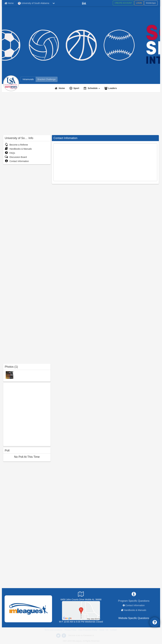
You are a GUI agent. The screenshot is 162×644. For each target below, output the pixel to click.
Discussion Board (16, 157)
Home (62, 88)
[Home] (60, 88)
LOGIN (139, 3)
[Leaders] (111, 88)
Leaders (113, 88)
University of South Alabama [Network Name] (34, 3)
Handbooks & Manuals (18, 149)
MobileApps (151, 3)
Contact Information (17, 161)
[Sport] (75, 88)
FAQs (10, 153)
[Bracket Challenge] (47, 79)
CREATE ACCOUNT (123, 3)
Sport (76, 88)
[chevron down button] (54, 3)
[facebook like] (27, 414)
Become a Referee (16, 145)
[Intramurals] (28, 79)
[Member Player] (84, 3)
